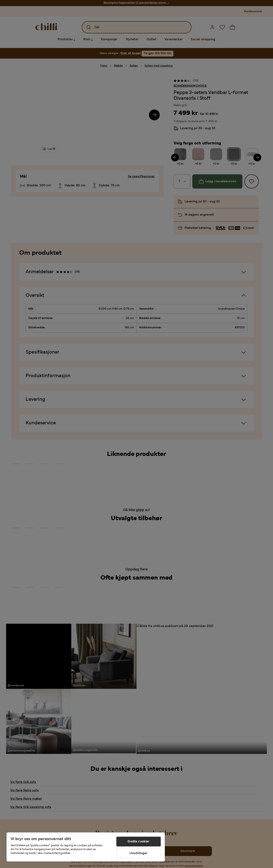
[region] (86, 847)
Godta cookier (138, 842)
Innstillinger (138, 853)
